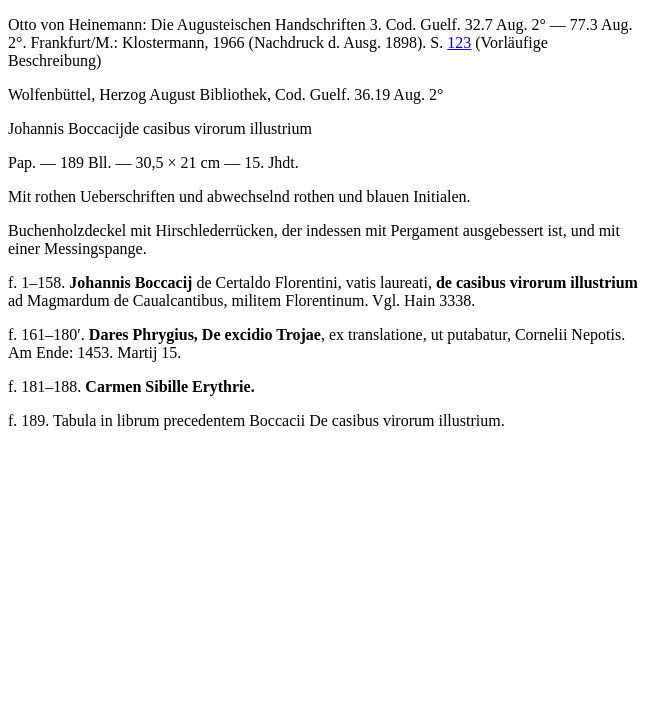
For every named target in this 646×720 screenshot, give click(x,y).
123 (459, 42)
